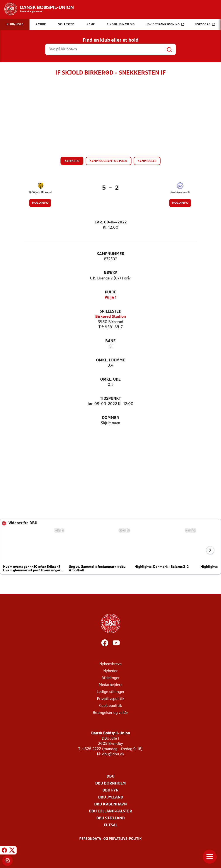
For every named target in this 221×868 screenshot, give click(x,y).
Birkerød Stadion (111, 317)
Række (111, 273)
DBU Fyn (110, 791)
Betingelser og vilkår (110, 713)
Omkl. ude (110, 380)
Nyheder (110, 671)
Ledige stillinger (111, 692)
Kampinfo (72, 161)
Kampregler (147, 161)
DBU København (110, 804)
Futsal (111, 825)
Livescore (205, 24)
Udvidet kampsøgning (165, 24)
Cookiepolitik (110, 706)
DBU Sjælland (110, 818)
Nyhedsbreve (110, 664)
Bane (110, 341)
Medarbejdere (111, 685)
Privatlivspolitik (111, 699)
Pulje (110, 292)
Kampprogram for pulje (109, 161)
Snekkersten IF (180, 193)
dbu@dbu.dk (113, 754)
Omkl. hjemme (111, 360)
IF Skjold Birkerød (41, 193)
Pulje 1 (111, 298)
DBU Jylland (111, 797)
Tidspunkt (110, 399)
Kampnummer (110, 254)
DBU (110, 777)
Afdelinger (111, 678)
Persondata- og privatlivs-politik (110, 839)
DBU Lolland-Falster (110, 811)
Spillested (111, 312)
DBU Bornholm (110, 784)
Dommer (110, 418)
